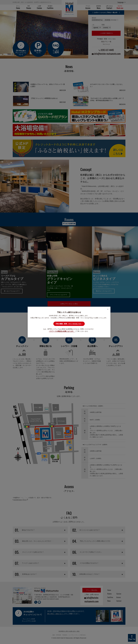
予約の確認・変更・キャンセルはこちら (69, 324)
